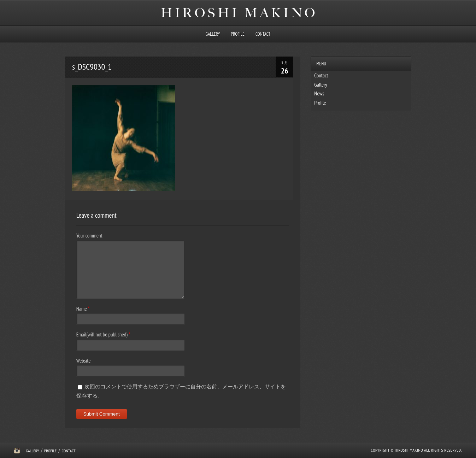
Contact (263, 34)
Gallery (213, 34)
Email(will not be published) (102, 334)
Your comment (89, 236)
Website (84, 361)
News (319, 93)
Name (82, 309)
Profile (238, 34)
